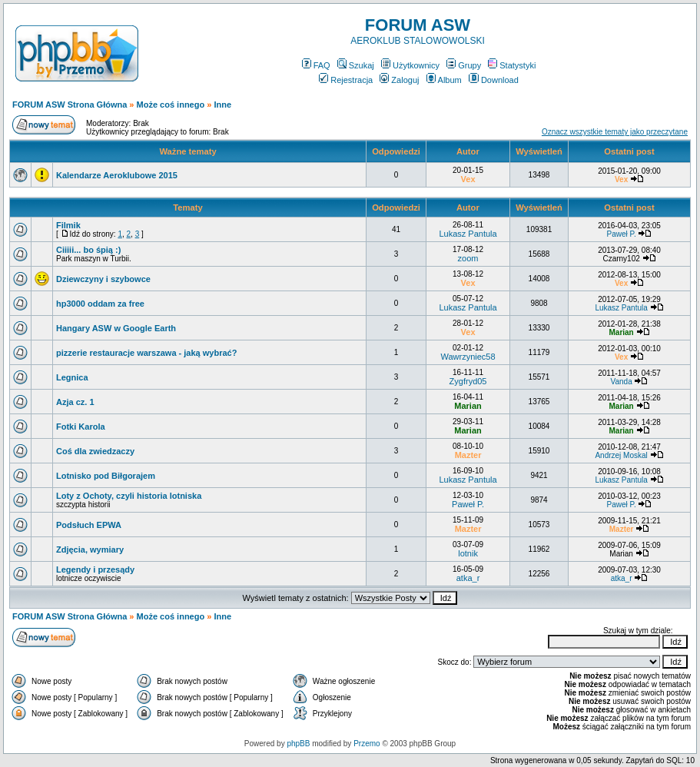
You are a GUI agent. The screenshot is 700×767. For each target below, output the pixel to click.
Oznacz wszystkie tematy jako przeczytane (615, 132)
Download (494, 80)
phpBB (298, 744)
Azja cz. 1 (75, 402)
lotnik (468, 553)
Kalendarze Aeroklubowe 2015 (117, 175)
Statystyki (512, 65)
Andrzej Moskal (621, 455)
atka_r (468, 578)
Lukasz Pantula (468, 234)
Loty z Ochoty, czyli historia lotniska (129, 496)
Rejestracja (346, 80)
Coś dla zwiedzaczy (95, 451)
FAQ (316, 65)
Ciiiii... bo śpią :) (88, 250)
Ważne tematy (187, 151)
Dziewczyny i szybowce (103, 279)
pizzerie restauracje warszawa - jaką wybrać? (146, 353)
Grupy (464, 65)
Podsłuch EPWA (89, 525)
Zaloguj (399, 80)
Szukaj (356, 65)
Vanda (622, 382)
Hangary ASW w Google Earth (116, 328)
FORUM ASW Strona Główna (70, 105)
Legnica (72, 377)
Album (444, 80)
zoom (468, 258)
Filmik (68, 225)
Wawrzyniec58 (468, 357)
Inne (222, 105)
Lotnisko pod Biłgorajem (106, 476)
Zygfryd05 (468, 381)
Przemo (367, 744)
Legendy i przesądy (95, 569)
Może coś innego (171, 105)
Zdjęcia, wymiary (90, 550)
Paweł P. (622, 234)
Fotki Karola (81, 427)
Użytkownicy (410, 65)
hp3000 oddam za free (100, 304)
